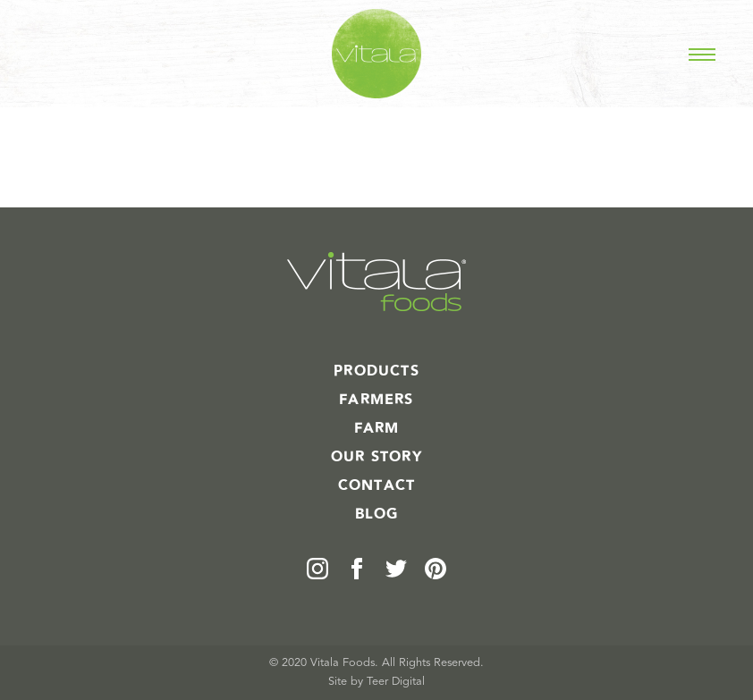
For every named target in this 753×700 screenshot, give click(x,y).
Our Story (376, 457)
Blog (377, 514)
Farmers (376, 400)
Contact (376, 485)
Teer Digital (396, 682)
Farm (377, 428)
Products (376, 371)
